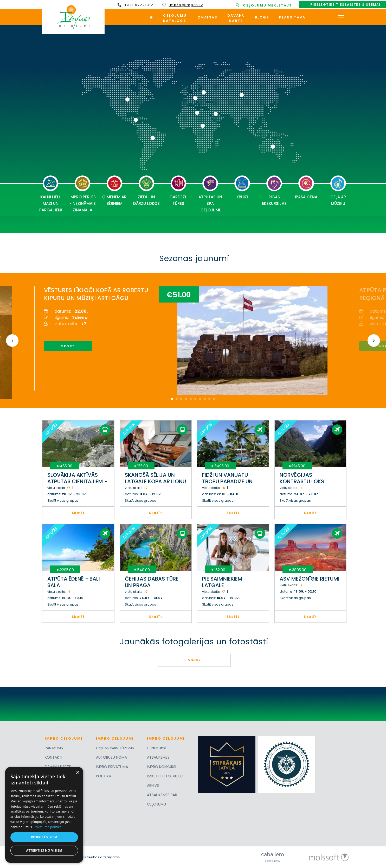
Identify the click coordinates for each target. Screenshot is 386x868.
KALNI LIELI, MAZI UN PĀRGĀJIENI (51, 194)
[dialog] (44, 815)
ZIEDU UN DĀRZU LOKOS (146, 191)
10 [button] (214, 399)
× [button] (77, 773)
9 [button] (209, 399)
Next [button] (374, 341)
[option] (186, 338)
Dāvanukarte (236, 18)
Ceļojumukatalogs (175, 18)
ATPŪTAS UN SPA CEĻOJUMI (210, 194)
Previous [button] (12, 341)
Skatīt (67, 346)
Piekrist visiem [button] (44, 837)
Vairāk (194, 660)
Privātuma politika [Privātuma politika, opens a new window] (48, 827)
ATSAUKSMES (158, 757)
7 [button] (200, 399)
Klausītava (292, 17)
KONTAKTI (53, 757)
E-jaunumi (156, 748)
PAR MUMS (54, 748)
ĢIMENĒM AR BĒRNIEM (114, 191)
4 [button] (186, 399)
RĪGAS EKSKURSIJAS (274, 191)
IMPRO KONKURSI (162, 767)
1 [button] (172, 399)
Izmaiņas (207, 17)
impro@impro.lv (186, 5)
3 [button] (181, 399)
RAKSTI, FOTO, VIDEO (165, 776)
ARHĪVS (153, 785)
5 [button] (191, 399)
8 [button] (205, 399)
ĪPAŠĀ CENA (306, 188)
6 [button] (195, 399)
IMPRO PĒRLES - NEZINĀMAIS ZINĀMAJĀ (83, 194)
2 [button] (177, 399)
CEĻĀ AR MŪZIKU (338, 191)
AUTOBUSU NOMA (111, 757)
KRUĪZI (242, 188)
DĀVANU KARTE (58, 767)
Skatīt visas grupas (63, 501)
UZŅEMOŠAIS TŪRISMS (115, 748)
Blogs (262, 17)
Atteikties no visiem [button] (44, 850)
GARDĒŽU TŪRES (178, 191)
